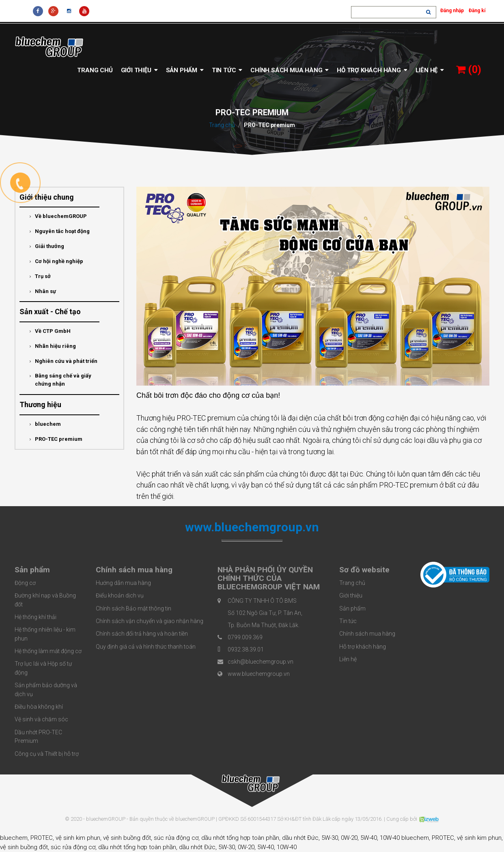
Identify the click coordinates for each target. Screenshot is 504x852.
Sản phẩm (185, 70)
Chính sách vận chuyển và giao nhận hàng (150, 621)
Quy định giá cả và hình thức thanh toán (146, 647)
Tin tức (227, 70)
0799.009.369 (245, 637)
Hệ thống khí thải (36, 617)
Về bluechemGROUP (58, 216)
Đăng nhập (452, 11)
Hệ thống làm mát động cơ (48, 651)
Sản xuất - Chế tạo (50, 312)
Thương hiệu (40, 404)
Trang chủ (95, 70)
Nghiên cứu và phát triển (64, 361)
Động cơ (25, 583)
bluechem (45, 424)
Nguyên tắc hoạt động (60, 231)
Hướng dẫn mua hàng (123, 583)
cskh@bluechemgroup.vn (261, 662)
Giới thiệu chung (47, 197)
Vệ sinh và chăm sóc (41, 719)
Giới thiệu (139, 70)
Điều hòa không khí (39, 707)
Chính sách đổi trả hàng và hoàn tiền (142, 634)
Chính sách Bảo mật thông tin (134, 608)
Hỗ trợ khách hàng (372, 70)
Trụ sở (40, 276)
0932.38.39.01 (246, 649)
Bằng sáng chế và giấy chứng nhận (60, 380)
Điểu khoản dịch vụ (120, 595)
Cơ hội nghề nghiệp (56, 261)
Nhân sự (43, 291)
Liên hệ (430, 70)
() (469, 70)
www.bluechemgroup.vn (259, 674)
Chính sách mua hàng (290, 70)
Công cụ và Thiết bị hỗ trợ (47, 754)
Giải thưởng (47, 246)
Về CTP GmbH (50, 331)
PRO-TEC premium (56, 439)
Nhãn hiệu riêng (53, 346)
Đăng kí (477, 11)
